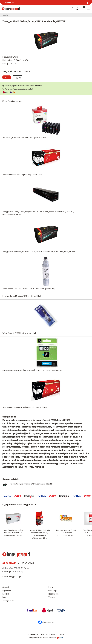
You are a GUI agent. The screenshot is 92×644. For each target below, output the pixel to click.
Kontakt (6, 594)
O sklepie (6, 587)
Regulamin (7, 590)
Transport (52, 597)
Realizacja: (56, 638)
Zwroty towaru (8, 600)
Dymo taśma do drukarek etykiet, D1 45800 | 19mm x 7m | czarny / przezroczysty (32, 370)
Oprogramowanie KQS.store (38, 638)
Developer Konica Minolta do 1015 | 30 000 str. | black (22, 296)
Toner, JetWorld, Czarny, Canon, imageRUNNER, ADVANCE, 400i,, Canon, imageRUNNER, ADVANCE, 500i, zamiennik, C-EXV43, (38, 213)
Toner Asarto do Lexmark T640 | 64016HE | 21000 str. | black (24, 407)
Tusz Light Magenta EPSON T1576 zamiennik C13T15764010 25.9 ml (66, 533)
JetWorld (14, 57)
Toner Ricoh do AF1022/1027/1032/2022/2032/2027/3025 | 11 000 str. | (29, 289)
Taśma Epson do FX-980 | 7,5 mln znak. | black (19, 333)
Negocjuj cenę (54, 594)
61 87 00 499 (9, 2)
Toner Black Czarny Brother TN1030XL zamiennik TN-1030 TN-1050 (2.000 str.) (13, 533)
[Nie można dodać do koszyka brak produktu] (7, 77)
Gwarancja (52, 590)
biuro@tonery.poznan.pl (11, 577)
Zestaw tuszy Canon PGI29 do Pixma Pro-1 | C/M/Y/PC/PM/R (25, 137)
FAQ (4, 597)
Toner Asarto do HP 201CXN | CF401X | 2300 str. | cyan (22, 175)
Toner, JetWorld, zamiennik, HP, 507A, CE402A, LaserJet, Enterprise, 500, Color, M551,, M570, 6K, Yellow (39, 252)
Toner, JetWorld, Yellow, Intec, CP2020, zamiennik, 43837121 (31, 484)
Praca (51, 587)
